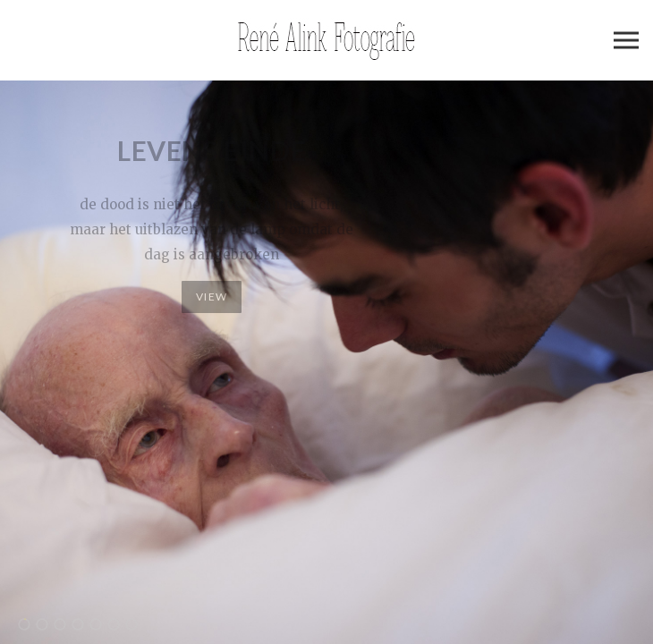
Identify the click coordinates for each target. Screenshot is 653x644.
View (212, 297)
